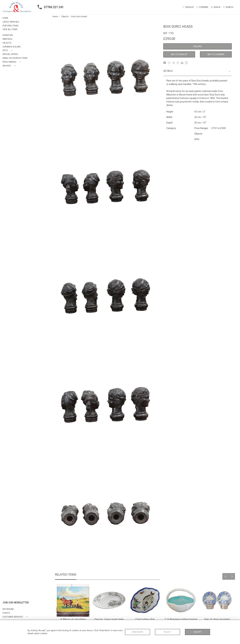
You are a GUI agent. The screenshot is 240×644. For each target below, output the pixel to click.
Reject (167, 632)
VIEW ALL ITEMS (10, 29)
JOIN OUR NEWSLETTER (16, 603)
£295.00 (169, 39)
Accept (198, 632)
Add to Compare (216, 54)
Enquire (197, 46)
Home (55, 17)
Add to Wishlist (179, 54)
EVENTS (6, 613)
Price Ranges (201, 128)
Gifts (197, 139)
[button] (8, 50)
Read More (137, 632)
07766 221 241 (49, 7)
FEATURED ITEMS (10, 26)
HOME (5, 18)
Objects (65, 17)
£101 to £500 (219, 128)
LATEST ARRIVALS (11, 22)
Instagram (8, 609)
